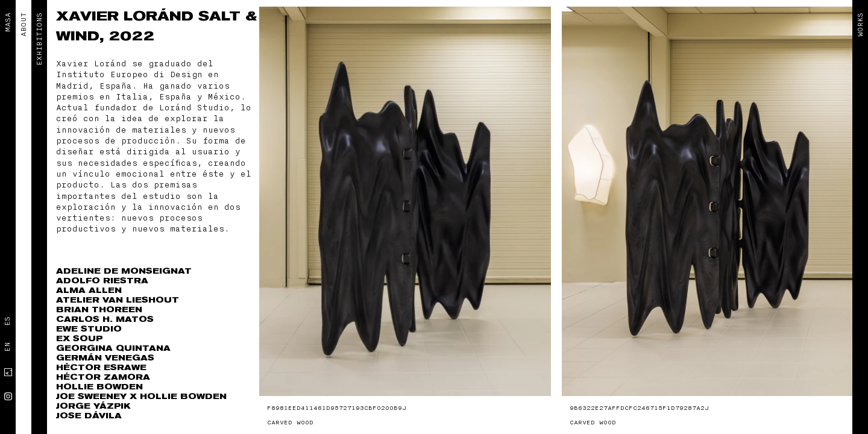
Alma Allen (89, 290)
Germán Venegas (105, 358)
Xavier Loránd (127, 16)
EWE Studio (89, 329)
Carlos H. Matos (105, 319)
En (7, 347)
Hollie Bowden (99, 387)
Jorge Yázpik (93, 406)
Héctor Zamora (103, 377)
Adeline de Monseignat (124, 271)
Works (860, 25)
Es (7, 321)
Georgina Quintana (113, 348)
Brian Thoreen (99, 310)
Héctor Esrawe (101, 367)
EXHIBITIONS (39, 39)
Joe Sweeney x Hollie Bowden (141, 396)
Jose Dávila (89, 416)
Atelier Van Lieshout (118, 300)
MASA (8, 22)
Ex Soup (79, 338)
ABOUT (24, 25)
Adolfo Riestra (102, 281)
